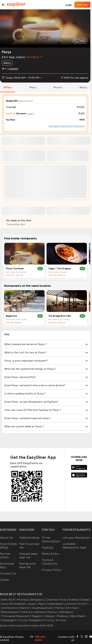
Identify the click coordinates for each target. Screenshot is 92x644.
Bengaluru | (37, 600)
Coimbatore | (10, 608)
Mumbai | (23, 600)
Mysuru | (52, 612)
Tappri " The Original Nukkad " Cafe (61, 269)
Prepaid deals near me (28, 556)
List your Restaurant (76, 538)
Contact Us (8, 573)
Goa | (4, 604)
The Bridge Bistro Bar (60, 316)
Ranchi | (25, 608)
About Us (6, 538)
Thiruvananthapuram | (15, 616)
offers (8, 87)
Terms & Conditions (50, 562)
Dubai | (86, 600)
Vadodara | (66, 612)
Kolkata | (74, 600)
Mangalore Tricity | (41, 620)
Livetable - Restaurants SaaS (75, 546)
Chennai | (52, 600)
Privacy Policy (52, 570)
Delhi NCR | (8, 600)
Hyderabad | (55, 604)
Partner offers (5, 556)
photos (58, 87)
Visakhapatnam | (43, 608)
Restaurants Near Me (28, 565)
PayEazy (48, 547)
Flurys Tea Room (15, 269)
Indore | (26, 612)
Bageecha (11, 316)
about (83, 87)
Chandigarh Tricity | (14, 620)
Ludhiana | (39, 612)
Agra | (42, 604)
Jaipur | (32, 604)
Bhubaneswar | (10, 612)
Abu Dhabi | (78, 616)
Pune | (64, 600)
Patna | (60, 608)
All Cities (61, 620)
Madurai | (63, 616)
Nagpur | (37, 616)
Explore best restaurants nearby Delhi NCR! (27, 626)
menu (33, 87)
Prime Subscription (51, 539)
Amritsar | (72, 608)
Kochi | (83, 604)
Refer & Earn (51, 554)
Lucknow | (71, 604)
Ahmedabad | (17, 604)
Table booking (29, 538)
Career (5, 580)
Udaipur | (50, 616)
